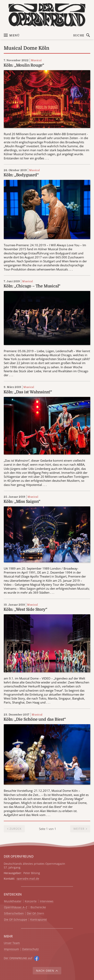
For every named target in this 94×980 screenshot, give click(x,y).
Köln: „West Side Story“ (25, 609)
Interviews (47, 901)
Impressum (11, 949)
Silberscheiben (14, 914)
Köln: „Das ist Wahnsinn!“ (28, 392)
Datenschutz (30, 949)
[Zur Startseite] (47, 15)
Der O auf (18, 958)
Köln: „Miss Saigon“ (22, 502)
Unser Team (12, 943)
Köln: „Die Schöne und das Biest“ (35, 719)
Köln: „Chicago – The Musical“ (32, 286)
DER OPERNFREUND (19, 856)
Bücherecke (38, 907)
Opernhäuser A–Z (16, 907)
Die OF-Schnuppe (16, 920)
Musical (36, 60)
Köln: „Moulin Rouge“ (24, 65)
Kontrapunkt (39, 920)
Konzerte (31, 901)
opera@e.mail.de (28, 879)
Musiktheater (13, 901)
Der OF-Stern (36, 914)
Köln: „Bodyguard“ (21, 175)
